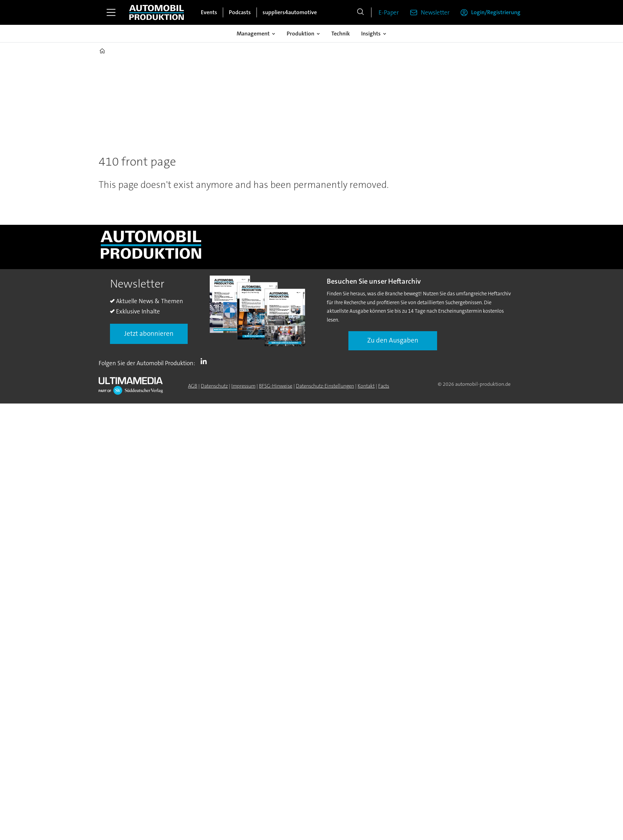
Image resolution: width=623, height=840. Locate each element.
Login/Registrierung (496, 12)
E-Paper (389, 12)
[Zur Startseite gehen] (156, 12)
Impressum (243, 386)
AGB (193, 386)
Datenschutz (214, 386)
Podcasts (240, 12)
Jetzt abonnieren (149, 333)
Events (209, 12)
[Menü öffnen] (111, 12)
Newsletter (435, 12)
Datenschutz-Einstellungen (325, 386)
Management (253, 34)
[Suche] (360, 12)
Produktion (301, 34)
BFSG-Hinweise (276, 386)
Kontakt (366, 386)
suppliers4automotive (290, 12)
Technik (341, 34)
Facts (384, 386)
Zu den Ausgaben (393, 340)
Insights (371, 34)
